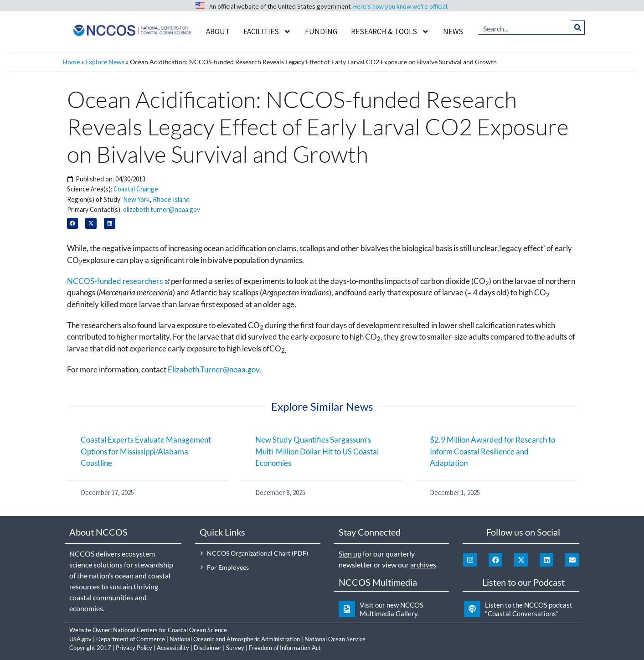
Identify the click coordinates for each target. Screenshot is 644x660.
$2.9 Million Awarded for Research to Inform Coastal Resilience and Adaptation (492, 451)
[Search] (578, 27)
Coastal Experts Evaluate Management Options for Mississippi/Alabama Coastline (146, 451)
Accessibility (173, 648)
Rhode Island (171, 199)
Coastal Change (136, 189)
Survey (235, 648)
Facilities (267, 32)
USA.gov (80, 639)
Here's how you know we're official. (401, 6)
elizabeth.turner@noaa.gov (162, 209)
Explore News (105, 62)
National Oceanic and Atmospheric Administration (235, 639)
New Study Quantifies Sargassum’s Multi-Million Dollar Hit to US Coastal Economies (317, 451)
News (453, 31)
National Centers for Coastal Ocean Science (170, 630)
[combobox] (525, 27)
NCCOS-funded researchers (118, 281)
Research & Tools (390, 32)
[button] (73, 224)
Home (71, 62)
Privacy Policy (134, 648)
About (218, 31)
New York (136, 199)
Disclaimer (208, 648)
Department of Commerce (131, 639)
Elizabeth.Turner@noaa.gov (214, 369)
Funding (321, 31)
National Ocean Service (335, 639)
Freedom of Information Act (285, 648)
